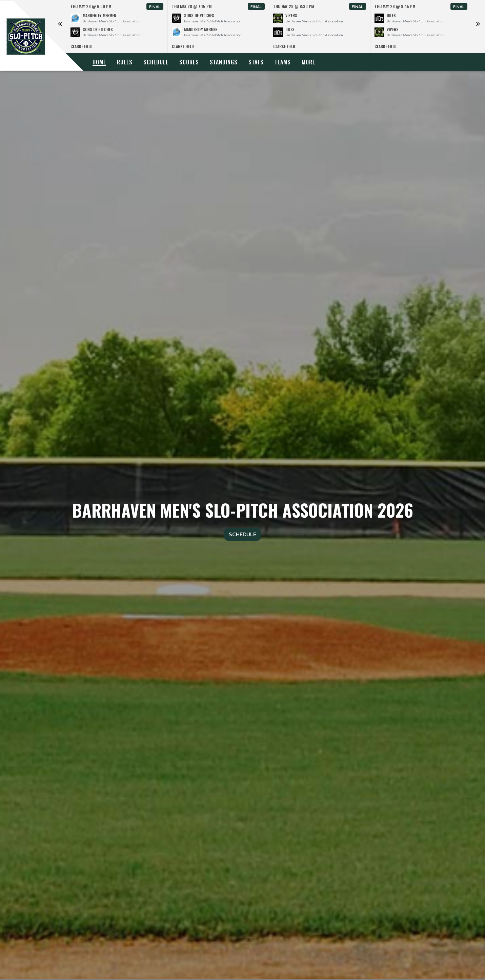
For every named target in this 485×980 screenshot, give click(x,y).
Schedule (156, 62)
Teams (283, 62)
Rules (125, 62)
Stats (256, 62)
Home (99, 62)
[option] (117, 27)
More (308, 62)
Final (155, 6)
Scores (189, 62)
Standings (224, 62)
